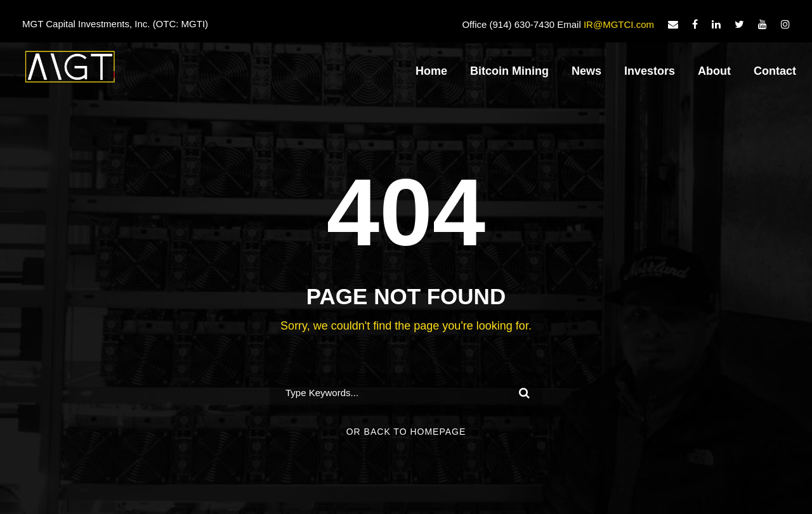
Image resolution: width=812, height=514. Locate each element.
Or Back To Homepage (406, 432)
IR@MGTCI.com (619, 24)
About (714, 71)
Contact (775, 71)
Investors (650, 71)
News (586, 71)
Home (431, 71)
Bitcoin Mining (509, 71)
